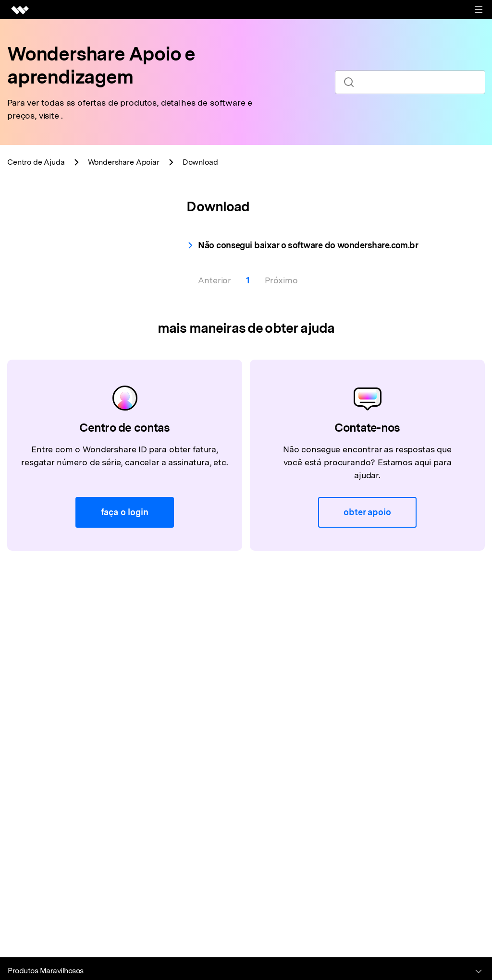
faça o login (124, 614)
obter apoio (367, 614)
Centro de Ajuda (36, 162)
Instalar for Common (64, 265)
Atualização (46, 306)
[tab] (82, 217)
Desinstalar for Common (71, 285)
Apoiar (124, 162)
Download (44, 244)
